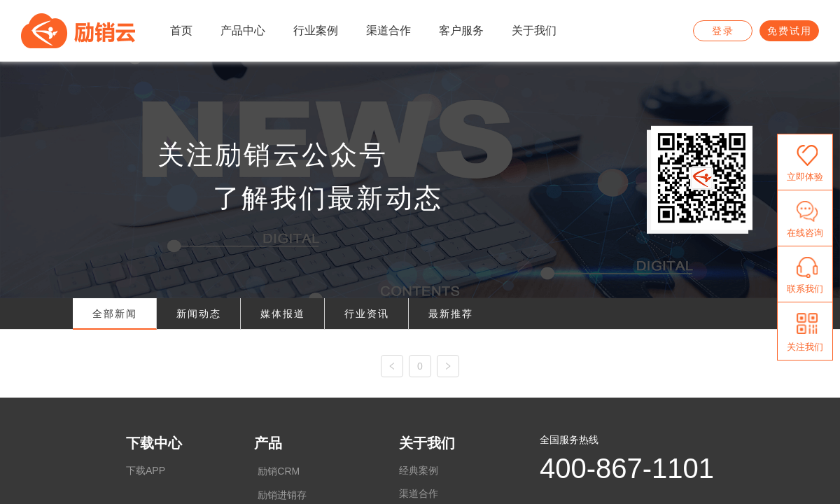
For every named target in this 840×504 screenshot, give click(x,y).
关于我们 (427, 443)
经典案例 (419, 470)
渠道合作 (419, 493)
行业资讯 (367, 314)
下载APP (146, 470)
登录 (723, 31)
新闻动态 (199, 314)
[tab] (115, 314)
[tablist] (420, 314)
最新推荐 (451, 314)
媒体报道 (283, 314)
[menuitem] (181, 31)
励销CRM (279, 471)
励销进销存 (282, 495)
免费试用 (790, 31)
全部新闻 (115, 314)
